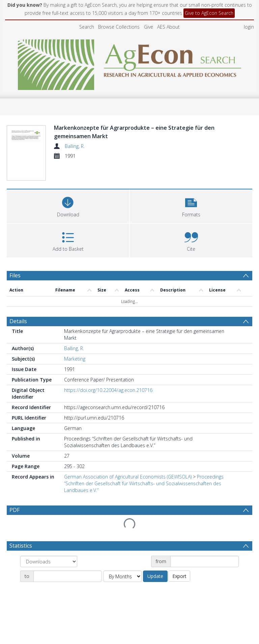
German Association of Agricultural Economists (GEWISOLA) (128, 477)
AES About (168, 27)
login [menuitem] (249, 27)
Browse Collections (119, 27)
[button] (191, 205)
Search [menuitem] (87, 27)
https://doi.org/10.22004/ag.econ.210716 (108, 390)
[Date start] (205, 561)
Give (149, 27)
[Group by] (49, 561)
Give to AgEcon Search (209, 13)
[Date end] (68, 576)
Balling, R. (75, 146)
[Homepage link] (130, 63)
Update (155, 576)
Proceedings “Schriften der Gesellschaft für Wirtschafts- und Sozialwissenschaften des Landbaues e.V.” (144, 483)
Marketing (75, 359)
